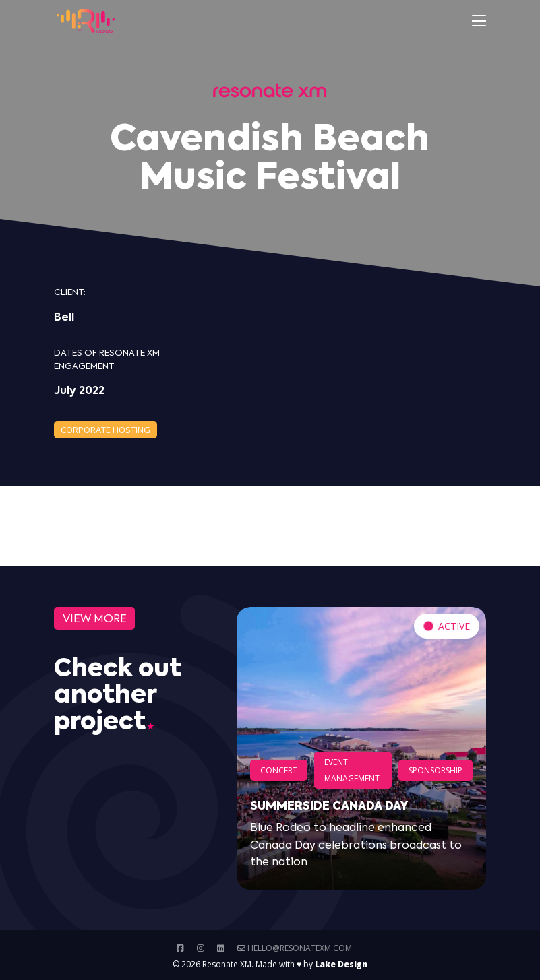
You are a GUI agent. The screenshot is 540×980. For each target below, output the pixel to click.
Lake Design (341, 964)
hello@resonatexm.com (295, 948)
